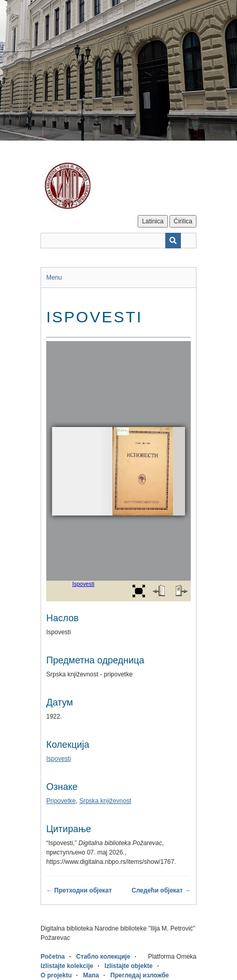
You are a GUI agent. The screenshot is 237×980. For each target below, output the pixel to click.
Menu (54, 278)
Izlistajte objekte (129, 966)
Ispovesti (58, 759)
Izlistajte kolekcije (67, 966)
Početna (53, 957)
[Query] (118, 241)
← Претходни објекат (79, 890)
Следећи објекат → (161, 890)
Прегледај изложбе (140, 975)
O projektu (56, 975)
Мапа (91, 975)
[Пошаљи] (173, 241)
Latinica (153, 221)
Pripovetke (61, 801)
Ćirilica (183, 221)
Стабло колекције (103, 957)
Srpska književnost (105, 801)
